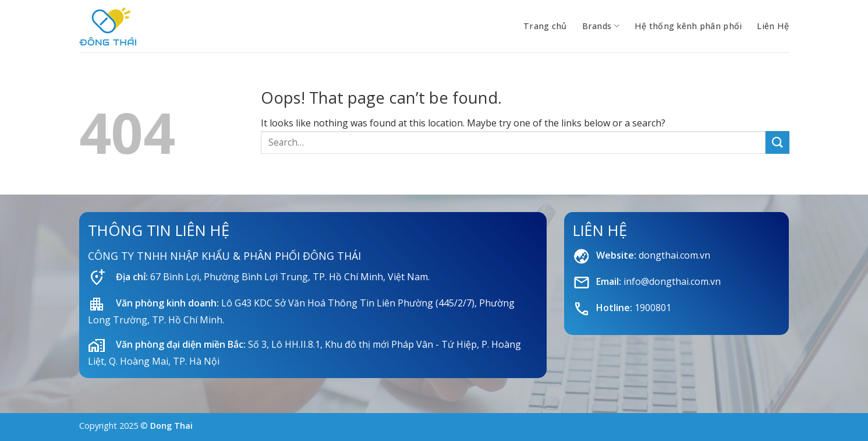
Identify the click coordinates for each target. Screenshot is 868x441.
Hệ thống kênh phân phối (688, 26)
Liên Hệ (773, 26)
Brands (601, 26)
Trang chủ (545, 26)
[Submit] (777, 142)
